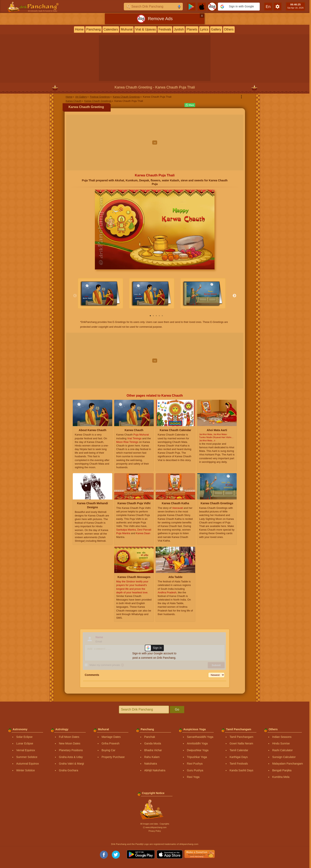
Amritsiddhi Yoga (197, 743)
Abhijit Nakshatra (155, 770)
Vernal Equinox (26, 750)
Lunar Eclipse (25, 743)
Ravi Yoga (193, 777)
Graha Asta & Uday (71, 757)
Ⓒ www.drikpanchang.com (155, 827)
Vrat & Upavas (146, 29)
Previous (75, 296)
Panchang (93, 29)
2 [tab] (153, 316)
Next (234, 296)
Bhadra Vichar (153, 750)
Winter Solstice (25, 770)
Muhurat (127, 29)
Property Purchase (113, 757)
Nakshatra (151, 764)
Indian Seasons (282, 737)
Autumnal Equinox (28, 764)
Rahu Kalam (152, 757)
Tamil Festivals (239, 764)
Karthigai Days (239, 757)
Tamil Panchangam (241, 737)
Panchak (150, 737)
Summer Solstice (27, 757)
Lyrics (204, 29)
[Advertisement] (155, 143)
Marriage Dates (111, 737)
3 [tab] (156, 316)
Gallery (216, 29)
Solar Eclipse (24, 737)
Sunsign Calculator (284, 757)
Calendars (111, 29)
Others (229, 29)
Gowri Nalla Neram (241, 743)
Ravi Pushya (195, 764)
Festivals (165, 29)
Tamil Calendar (239, 750)
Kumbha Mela (281, 777)
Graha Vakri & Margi (71, 764)
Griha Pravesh (110, 743)
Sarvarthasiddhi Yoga (200, 737)
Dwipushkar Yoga (198, 750)
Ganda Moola (153, 743)
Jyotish (179, 29)
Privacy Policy (155, 831)
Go (177, 709)
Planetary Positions (71, 750)
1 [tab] (150, 316)
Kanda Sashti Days (241, 770)
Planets (192, 29)
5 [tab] (162, 316)
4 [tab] (159, 316)
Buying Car (108, 750)
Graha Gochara (68, 770)
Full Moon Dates (69, 737)
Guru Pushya (195, 770)
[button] (239, 7)
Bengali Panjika (282, 770)
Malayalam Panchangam (287, 764)
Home (79, 29)
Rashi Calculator (282, 750)
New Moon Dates (69, 743)
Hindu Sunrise (281, 743)
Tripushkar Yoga (197, 757)
